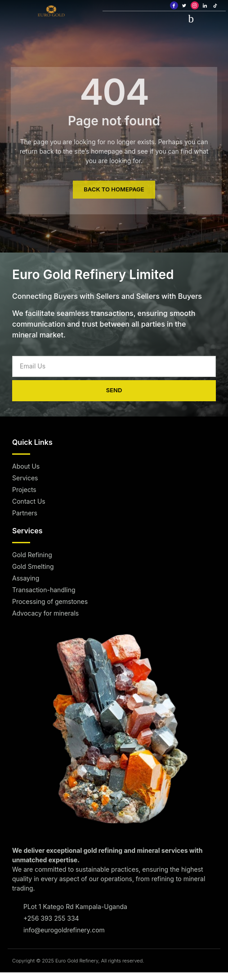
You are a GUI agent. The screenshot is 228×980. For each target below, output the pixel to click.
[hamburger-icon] (191, 18)
